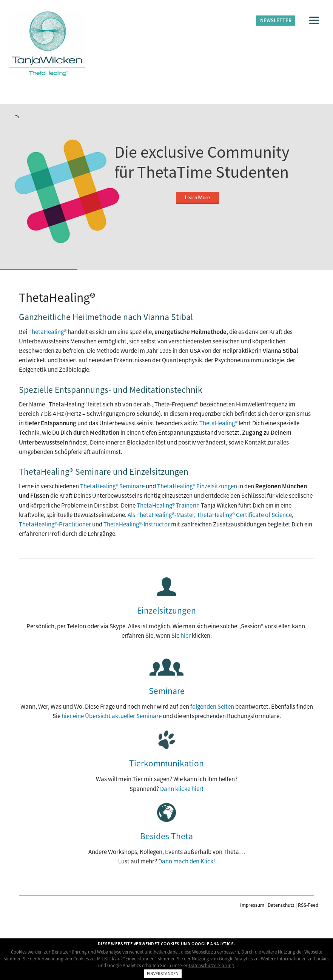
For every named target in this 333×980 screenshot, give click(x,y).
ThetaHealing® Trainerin (168, 505)
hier (186, 635)
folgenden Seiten (212, 706)
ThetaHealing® (47, 332)
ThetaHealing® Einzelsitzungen (197, 486)
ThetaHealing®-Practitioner (55, 524)
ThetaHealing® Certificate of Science (244, 515)
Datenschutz (281, 905)
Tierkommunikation (166, 763)
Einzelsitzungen (166, 610)
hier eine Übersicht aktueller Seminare (112, 716)
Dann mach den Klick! (187, 861)
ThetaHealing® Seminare (112, 486)
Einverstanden (163, 973)
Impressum (252, 905)
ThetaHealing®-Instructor (137, 524)
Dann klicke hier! (182, 789)
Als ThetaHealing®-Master (161, 515)
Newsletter (276, 20)
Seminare (167, 691)
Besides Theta (166, 836)
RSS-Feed (308, 905)
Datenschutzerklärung (211, 965)
